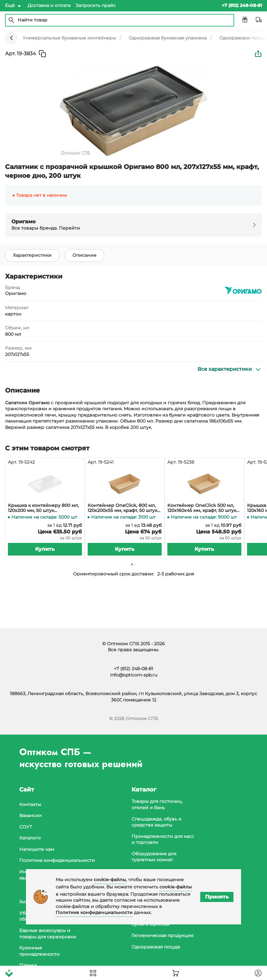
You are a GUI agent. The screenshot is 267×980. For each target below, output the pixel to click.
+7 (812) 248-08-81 (133, 669)
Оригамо (16, 293)
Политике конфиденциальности (94, 912)
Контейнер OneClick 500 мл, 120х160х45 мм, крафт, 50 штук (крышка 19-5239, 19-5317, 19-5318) (204, 508)
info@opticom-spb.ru (134, 675)
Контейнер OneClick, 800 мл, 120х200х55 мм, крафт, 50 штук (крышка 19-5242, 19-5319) (122, 508)
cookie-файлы (110, 880)
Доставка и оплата (49, 5)
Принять (217, 897)
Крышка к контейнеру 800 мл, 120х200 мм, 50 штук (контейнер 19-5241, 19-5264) (43, 508)
